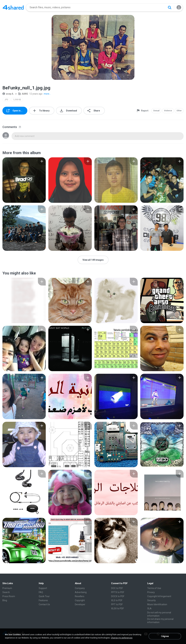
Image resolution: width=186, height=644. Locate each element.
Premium (7, 588)
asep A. (8, 94)
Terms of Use (154, 588)
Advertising (81, 592)
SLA (149, 608)
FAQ (41, 592)
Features (43, 600)
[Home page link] (13, 7)
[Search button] (170, 7)
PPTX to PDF (118, 592)
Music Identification (157, 604)
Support (43, 588)
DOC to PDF (117, 588)
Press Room (9, 596)
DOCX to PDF (118, 596)
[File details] (24, 180)
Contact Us (44, 604)
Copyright (80, 600)
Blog (5, 600)
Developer (80, 604)
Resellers (80, 596)
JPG (6, 100)
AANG (23, 94)
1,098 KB (17, 100)
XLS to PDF (117, 600)
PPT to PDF (117, 604)
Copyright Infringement (159, 596)
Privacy (151, 592)
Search (6, 592)
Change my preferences (122, 638)
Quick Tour (44, 596)
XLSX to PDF (117, 608)
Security (152, 600)
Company (80, 588)
